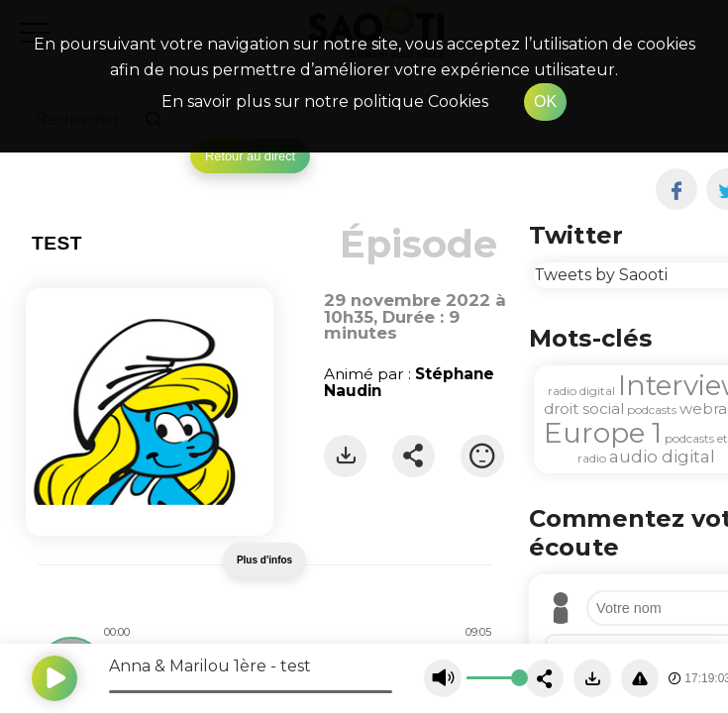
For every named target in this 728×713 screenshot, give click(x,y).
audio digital (662, 457)
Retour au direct (250, 156)
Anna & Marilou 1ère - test (210, 666)
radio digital (581, 391)
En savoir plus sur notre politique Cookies (325, 102)
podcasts (652, 409)
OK (545, 102)
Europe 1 (603, 433)
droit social (584, 408)
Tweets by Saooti (601, 275)
